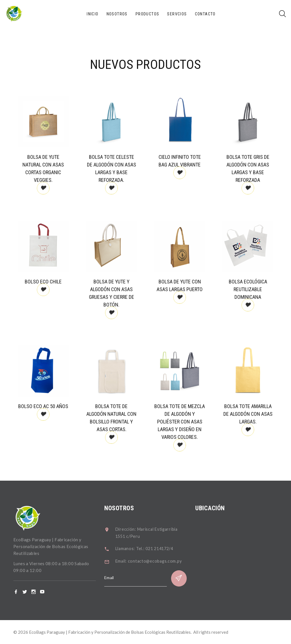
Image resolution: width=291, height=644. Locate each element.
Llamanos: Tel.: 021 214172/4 (153, 548)
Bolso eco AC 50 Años (47, 406)
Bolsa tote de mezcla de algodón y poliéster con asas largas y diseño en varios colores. (184, 422)
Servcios (177, 14)
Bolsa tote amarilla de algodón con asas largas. (252, 414)
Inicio (93, 14)
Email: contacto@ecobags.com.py (157, 560)
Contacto (205, 14)
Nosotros (117, 14)
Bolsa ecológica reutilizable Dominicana (252, 289)
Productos (147, 14)
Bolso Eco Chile (47, 282)
